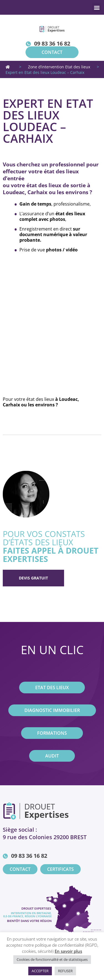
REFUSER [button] (65, 971)
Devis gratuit (33, 578)
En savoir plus (68, 951)
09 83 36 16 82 (52, 43)
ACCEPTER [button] (40, 971)
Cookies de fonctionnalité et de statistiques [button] (52, 959)
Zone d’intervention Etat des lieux (59, 67)
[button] (97, 7)
